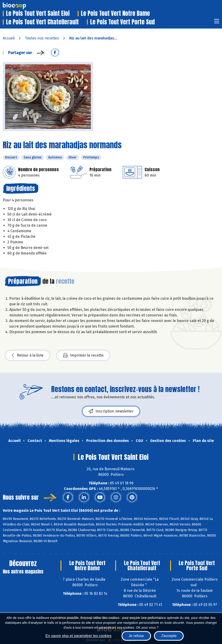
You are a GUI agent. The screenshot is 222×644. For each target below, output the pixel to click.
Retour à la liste (28, 355)
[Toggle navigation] (217, 23)
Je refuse (136, 636)
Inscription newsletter (111, 411)
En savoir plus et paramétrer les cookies (78, 636)
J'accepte (169, 636)
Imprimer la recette (83, 355)
